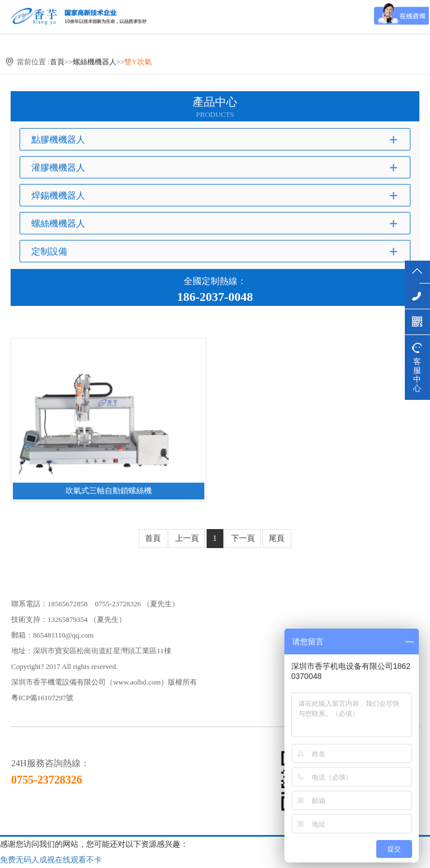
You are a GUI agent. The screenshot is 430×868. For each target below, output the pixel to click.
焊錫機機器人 (58, 195)
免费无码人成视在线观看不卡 (51, 860)
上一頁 (187, 538)
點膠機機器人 (58, 140)
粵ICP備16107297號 (42, 698)
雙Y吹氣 (138, 62)
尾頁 (277, 538)
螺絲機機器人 (95, 62)
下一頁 (243, 538)
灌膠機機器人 (58, 168)
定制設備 (49, 251)
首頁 (57, 62)
